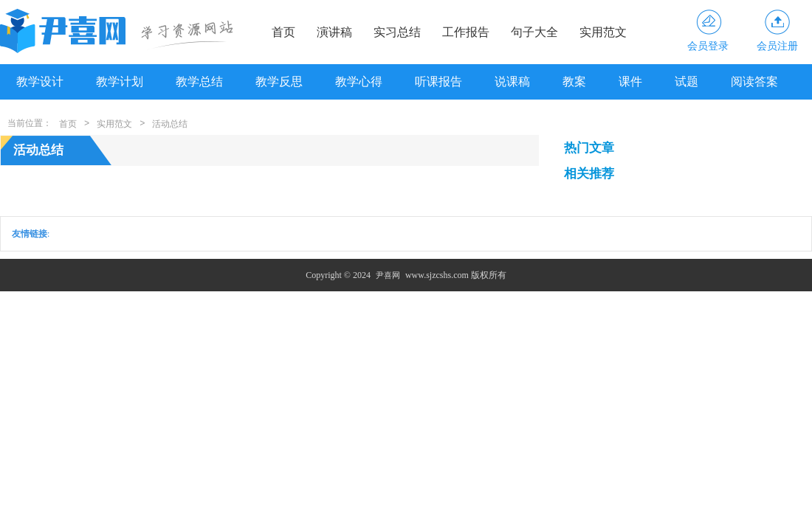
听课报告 (438, 81)
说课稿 (512, 81)
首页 (283, 32)
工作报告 (466, 32)
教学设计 (40, 81)
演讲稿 (334, 32)
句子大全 (534, 32)
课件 (630, 81)
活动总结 (170, 124)
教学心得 (359, 81)
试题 (687, 81)
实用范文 (603, 32)
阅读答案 (754, 81)
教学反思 (279, 81)
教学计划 (120, 81)
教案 (574, 81)
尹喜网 (388, 275)
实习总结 (397, 32)
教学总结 (199, 81)
